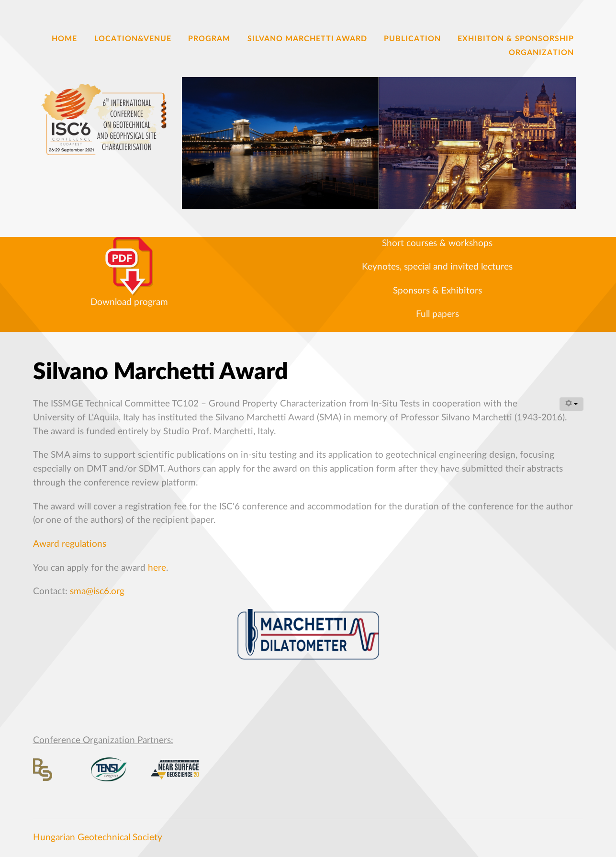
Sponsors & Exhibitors (437, 291)
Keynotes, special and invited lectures (437, 267)
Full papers (437, 314)
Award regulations (70, 544)
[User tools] (571, 404)
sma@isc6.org (97, 592)
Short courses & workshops (437, 243)
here (157, 568)
